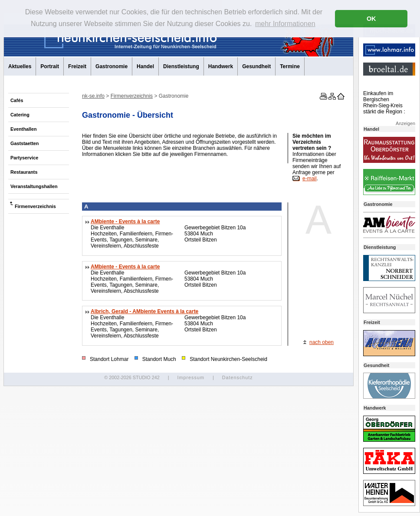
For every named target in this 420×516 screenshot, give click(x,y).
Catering (20, 115)
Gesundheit (256, 66)
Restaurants (24, 172)
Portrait (50, 66)
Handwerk (221, 66)
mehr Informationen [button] (285, 24)
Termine (290, 66)
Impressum (190, 377)
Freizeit (77, 66)
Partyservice (24, 158)
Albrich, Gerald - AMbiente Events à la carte (144, 311)
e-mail (310, 179)
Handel (145, 66)
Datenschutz (238, 377)
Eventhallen (24, 129)
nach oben (322, 342)
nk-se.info (93, 96)
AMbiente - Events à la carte (125, 222)
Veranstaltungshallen (34, 186)
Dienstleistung (181, 66)
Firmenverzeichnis (35, 206)
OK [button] (371, 19)
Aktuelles (20, 66)
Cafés (17, 100)
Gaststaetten (25, 143)
